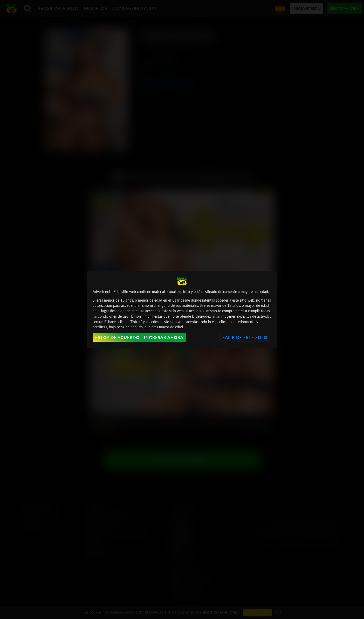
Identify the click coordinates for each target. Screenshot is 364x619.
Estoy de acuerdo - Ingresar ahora (139, 337)
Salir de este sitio (245, 337)
